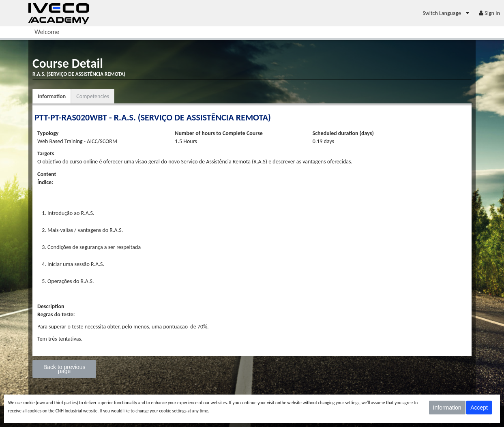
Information (52, 96)
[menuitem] (447, 13)
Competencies (93, 96)
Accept (479, 408)
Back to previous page (64, 369)
